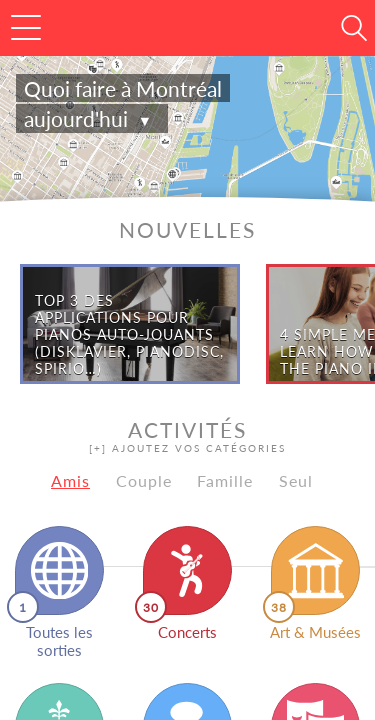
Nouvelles (187, 229)
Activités (187, 435)
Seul (296, 480)
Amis (70, 480)
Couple (144, 480)
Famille (225, 480)
